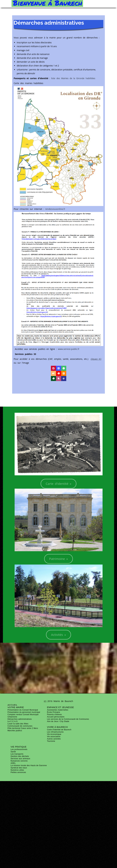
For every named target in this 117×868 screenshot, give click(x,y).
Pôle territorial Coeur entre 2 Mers (23, 728)
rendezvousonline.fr (55, 209)
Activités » (58, 635)
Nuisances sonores (19, 761)
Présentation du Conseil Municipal (23, 710)
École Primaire (54, 712)
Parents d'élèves (54, 715)
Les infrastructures (55, 732)
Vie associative (54, 737)
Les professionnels (19, 749)
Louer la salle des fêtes (18, 724)
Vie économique (54, 734)
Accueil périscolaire (56, 717)
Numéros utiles (17, 770)
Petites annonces (18, 772)
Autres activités (54, 739)
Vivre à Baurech (57, 727)
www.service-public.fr (69, 349)
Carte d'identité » (58, 484)
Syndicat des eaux (19, 768)
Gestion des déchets (20, 756)
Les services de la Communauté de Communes (68, 719)
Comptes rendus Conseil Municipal (23, 715)
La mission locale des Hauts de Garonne (29, 765)
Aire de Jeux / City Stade (58, 721)
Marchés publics (15, 731)
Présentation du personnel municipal (24, 712)
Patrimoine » (59, 559)
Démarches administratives (20, 719)
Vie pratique (19, 747)
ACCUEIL (12, 705)
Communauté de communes (20, 726)
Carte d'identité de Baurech (59, 730)
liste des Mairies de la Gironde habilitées (73, 78)
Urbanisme (12, 717)
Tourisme (51, 741)
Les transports (17, 754)
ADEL (13, 763)
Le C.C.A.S (13, 721)
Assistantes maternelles (58, 710)
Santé (13, 752)
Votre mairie (16, 707)
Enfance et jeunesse (60, 707)
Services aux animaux (20, 759)
